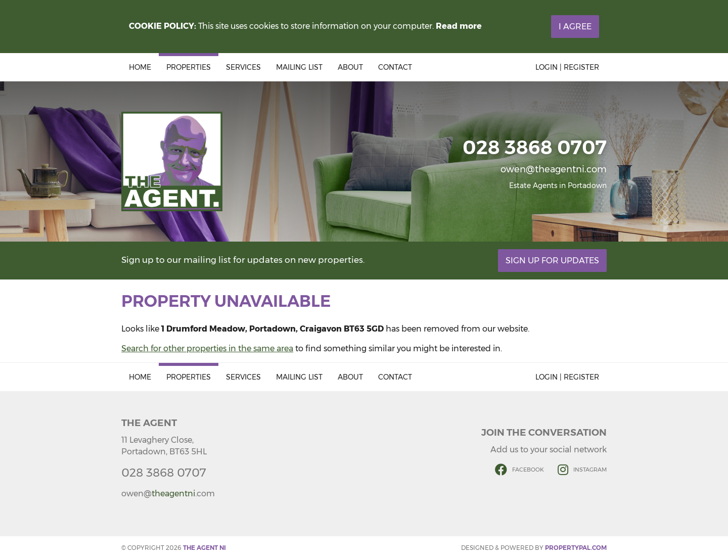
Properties (189, 67)
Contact (395, 67)
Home (140, 67)
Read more (459, 26)
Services (243, 67)
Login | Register (567, 67)
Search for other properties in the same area (207, 348)
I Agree (575, 27)
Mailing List (299, 67)
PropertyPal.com (576, 548)
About (350, 67)
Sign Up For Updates (552, 261)
